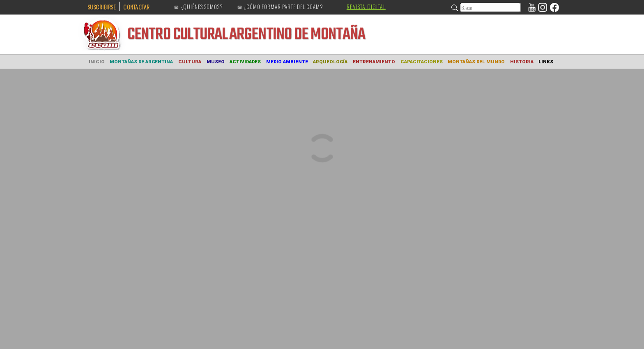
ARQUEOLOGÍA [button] (330, 62)
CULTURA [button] (190, 62)
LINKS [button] (546, 62)
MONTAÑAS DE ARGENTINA (141, 62)
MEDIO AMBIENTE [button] (287, 62)
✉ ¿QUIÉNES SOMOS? (199, 7)
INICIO (97, 62)
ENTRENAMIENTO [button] (374, 62)
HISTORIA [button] (522, 62)
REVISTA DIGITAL (366, 6)
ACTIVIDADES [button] (245, 62)
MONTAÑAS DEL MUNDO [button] (476, 62)
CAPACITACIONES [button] (422, 62)
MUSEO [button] (216, 62)
